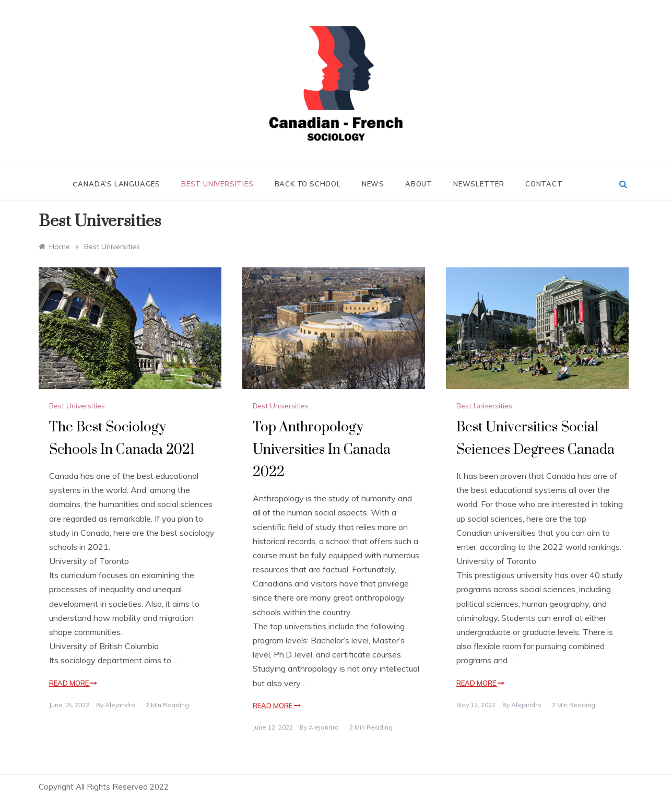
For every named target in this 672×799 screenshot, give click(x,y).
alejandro (120, 705)
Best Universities (217, 184)
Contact (544, 184)
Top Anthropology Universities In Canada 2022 (322, 450)
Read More (73, 683)
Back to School (308, 184)
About (419, 184)
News (373, 184)
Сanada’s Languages (116, 184)
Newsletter (479, 184)
